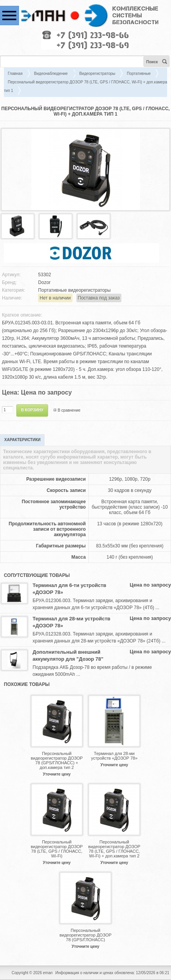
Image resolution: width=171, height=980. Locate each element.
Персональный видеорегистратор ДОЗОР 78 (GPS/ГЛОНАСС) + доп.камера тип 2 (57, 760)
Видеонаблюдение (52, 74)
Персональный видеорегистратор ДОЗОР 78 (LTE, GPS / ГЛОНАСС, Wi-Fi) (57, 849)
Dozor (44, 282)
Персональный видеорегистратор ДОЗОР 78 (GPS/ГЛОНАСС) (85, 935)
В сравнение (69, 410)
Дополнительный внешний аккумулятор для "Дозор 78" (68, 655)
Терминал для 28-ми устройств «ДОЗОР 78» (72, 622)
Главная (15, 74)
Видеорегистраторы (97, 74)
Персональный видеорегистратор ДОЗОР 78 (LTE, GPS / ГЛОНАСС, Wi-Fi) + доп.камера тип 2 (114, 849)
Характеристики (22, 440)
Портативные (139, 74)
